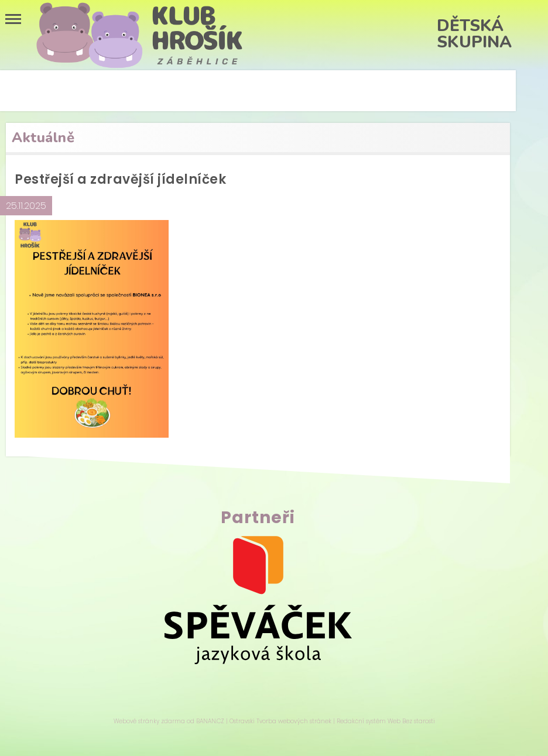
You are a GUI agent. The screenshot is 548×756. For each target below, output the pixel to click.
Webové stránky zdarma (149, 721)
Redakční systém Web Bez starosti (386, 721)
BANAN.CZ (210, 721)
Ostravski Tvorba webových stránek (280, 721)
